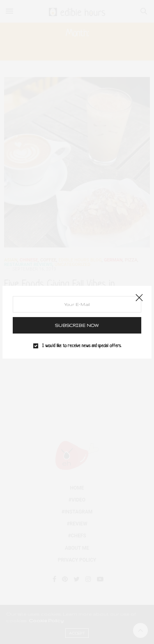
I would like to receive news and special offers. (82, 346)
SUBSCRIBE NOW (77, 325)
